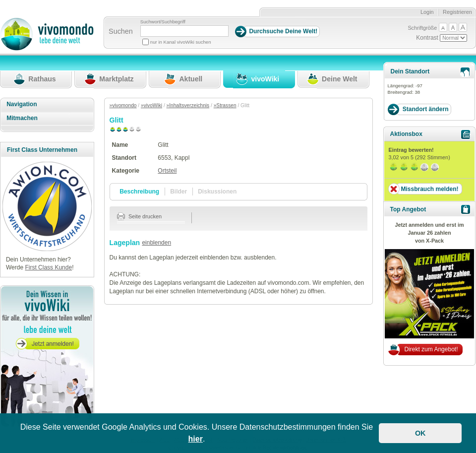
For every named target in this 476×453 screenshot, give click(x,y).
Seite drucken (140, 216)
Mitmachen (22, 118)
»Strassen (225, 105)
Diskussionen (217, 192)
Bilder (178, 192)
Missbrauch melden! (429, 189)
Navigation (22, 104)
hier (196, 439)
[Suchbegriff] (184, 31)
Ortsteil (167, 171)
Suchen (121, 31)
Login (427, 12)
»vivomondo (123, 105)
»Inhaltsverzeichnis (188, 105)
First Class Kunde (48, 267)
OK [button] (420, 433)
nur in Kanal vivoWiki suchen (181, 42)
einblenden (156, 243)
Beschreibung (139, 192)
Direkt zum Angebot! (431, 349)
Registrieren (457, 12)
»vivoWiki (151, 105)
